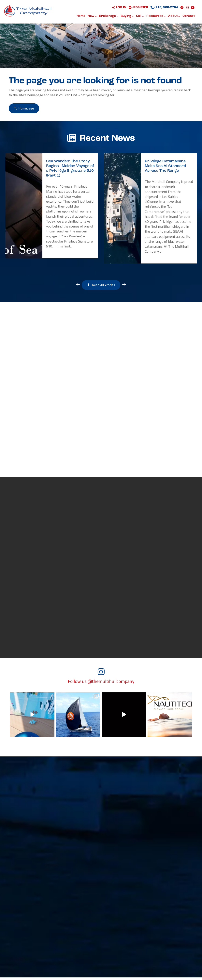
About (174, 16)
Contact (189, 16)
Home (81, 16)
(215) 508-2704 (164, 8)
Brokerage (109, 16)
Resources (156, 16)
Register (138, 8)
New (92, 16)
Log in (119, 8)
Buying (127, 16)
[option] (52, 206)
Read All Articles (101, 286)
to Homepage (25, 109)
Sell (140, 16)
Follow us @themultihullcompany (101, 684)
